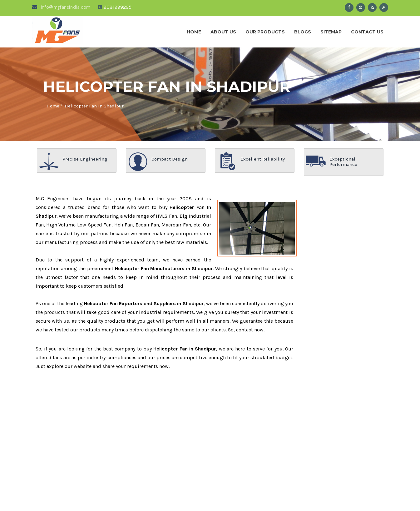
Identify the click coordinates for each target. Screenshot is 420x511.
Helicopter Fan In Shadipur (94, 106)
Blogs (303, 32)
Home (194, 32)
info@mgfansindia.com (61, 7)
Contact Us (367, 32)
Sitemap (331, 32)
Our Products (265, 32)
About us (223, 32)
